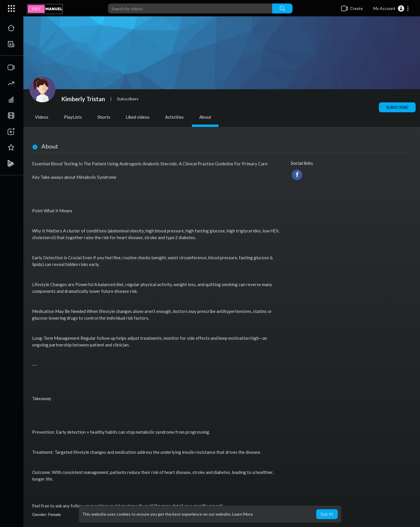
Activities (174, 117)
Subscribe (397, 107)
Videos (42, 117)
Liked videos (138, 117)
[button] (391, 8)
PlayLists (73, 117)
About (205, 117)
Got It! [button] (327, 514)
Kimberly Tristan (83, 99)
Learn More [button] (243, 514)
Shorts (104, 117)
